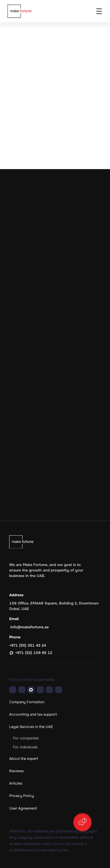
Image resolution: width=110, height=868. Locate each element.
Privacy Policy (22, 796)
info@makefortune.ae (29, 627)
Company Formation (27, 702)
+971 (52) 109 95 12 (34, 653)
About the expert (24, 759)
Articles (16, 783)
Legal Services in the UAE (31, 727)
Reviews (16, 771)
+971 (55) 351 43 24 (28, 645)
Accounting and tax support (33, 714)
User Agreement (23, 808)
